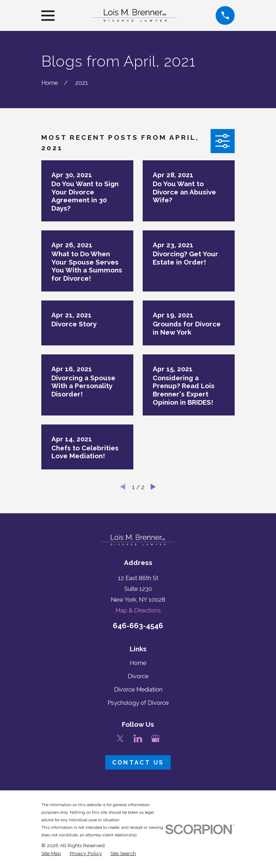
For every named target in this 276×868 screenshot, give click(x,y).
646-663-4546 (138, 626)
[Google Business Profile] (155, 738)
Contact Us (138, 762)
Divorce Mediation (138, 689)
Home (138, 663)
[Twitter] (120, 738)
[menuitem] (51, 853)
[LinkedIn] (138, 738)
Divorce (138, 676)
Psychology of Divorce (138, 703)
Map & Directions (138, 610)
